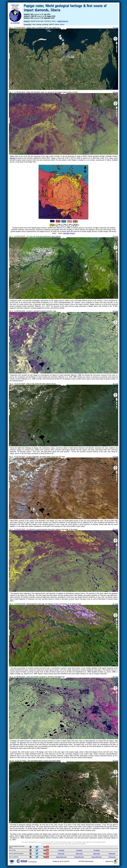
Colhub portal (112, 854)
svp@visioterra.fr (63, 21)
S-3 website (96, 850)
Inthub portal (97, 854)
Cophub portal (79, 854)
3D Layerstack (15, 23)
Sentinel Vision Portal (61, 857)
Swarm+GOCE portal (97, 857)
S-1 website (61, 850)
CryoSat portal (112, 857)
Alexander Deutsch (69, 233)
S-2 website (79, 850)
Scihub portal (61, 854)
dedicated (13, 158)
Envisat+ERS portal (79, 857)
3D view (115, 28)
